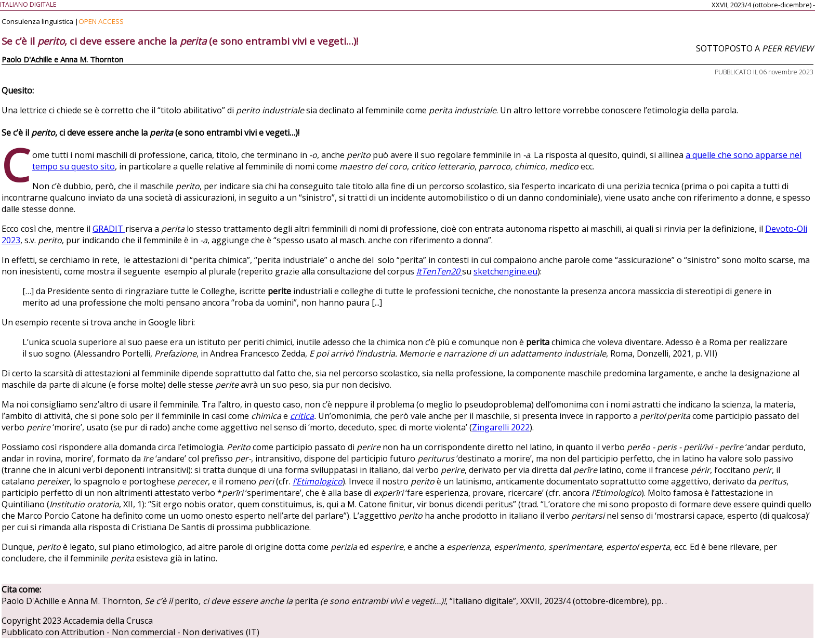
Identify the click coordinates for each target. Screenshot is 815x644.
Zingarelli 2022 (501, 427)
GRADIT (109, 229)
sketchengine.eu (505, 271)
